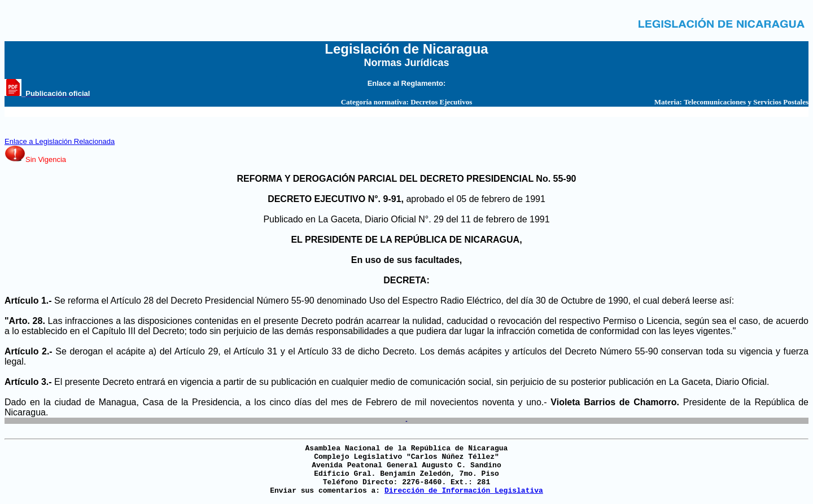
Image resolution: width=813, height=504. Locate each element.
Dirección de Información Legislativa (464, 491)
